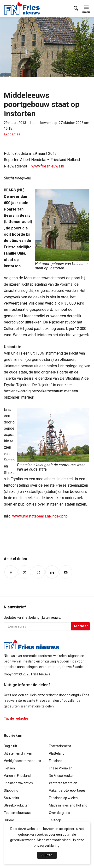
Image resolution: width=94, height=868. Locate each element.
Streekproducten (17, 805)
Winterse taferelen (63, 783)
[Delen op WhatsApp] (38, 572)
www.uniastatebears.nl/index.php (40, 516)
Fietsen (9, 768)
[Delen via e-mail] (66, 572)
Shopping (11, 790)
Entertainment (60, 746)
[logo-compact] (23, 8)
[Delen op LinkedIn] (52, 572)
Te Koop (55, 820)
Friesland (56, 761)
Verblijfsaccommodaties (22, 761)
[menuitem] (73, 8)
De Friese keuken (62, 776)
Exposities (12, 134)
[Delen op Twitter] (25, 572)
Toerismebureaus (17, 813)
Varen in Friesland (17, 776)
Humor (9, 820)
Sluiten (47, 855)
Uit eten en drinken (18, 753)
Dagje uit (10, 746)
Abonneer (81, 626)
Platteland (57, 753)
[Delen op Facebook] (11, 572)
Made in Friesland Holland (68, 805)
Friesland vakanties (18, 783)
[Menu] (86, 7)
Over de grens (59, 813)
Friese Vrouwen (61, 768)
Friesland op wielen (63, 798)
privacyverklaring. (47, 846)
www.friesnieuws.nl (48, 166)
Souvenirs (11, 798)
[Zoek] (73, 8)
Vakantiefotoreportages (67, 790)
